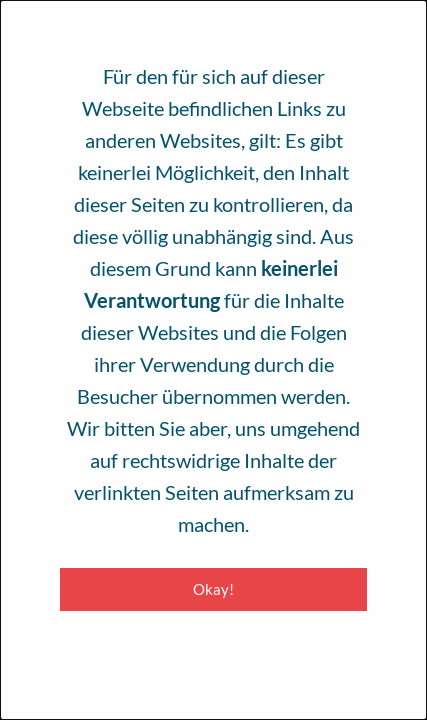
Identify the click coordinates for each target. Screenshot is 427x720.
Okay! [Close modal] (213, 589)
